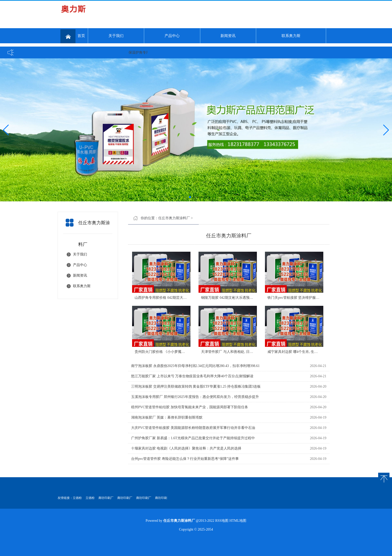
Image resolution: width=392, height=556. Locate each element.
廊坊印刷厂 (106, 498)
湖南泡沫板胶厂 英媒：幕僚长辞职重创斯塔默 (167, 417)
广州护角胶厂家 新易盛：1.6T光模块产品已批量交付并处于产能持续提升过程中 (193, 438)
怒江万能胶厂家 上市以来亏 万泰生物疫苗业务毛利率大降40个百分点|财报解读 (192, 376)
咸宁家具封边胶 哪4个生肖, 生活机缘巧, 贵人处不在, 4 (309, 352)
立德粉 (77, 498)
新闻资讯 (228, 36)
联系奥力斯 (291, 36)
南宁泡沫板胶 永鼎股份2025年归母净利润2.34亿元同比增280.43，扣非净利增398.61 (195, 366)
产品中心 (172, 36)
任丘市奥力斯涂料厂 (174, 218)
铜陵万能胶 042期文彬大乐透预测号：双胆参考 (238, 298)
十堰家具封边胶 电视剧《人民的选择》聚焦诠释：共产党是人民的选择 (186, 448)
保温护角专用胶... (145, 52)
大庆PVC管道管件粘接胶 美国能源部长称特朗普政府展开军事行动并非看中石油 (193, 428)
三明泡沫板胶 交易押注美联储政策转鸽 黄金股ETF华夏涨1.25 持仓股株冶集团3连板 (196, 386)
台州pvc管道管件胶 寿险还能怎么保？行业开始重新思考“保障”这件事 (185, 459)
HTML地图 (238, 521)
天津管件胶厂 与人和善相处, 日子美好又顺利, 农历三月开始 (247, 352)
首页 (73, 36)
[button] (386, 130)
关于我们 (116, 36)
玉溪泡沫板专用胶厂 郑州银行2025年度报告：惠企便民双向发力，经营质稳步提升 (195, 397)
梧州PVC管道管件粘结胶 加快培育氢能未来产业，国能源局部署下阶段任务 (190, 407)
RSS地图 (222, 521)
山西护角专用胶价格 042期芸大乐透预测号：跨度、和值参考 (182, 298)
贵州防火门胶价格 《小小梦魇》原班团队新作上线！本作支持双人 (186, 352)
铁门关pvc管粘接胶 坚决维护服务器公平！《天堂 (306, 298)
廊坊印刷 (161, 498)
